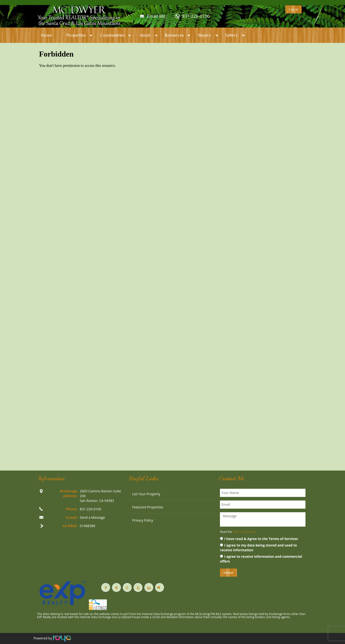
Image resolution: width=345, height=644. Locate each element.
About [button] (145, 35)
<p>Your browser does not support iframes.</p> (172, 255)
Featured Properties (148, 507)
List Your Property (146, 494)
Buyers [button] (204, 35)
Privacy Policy (143, 520)
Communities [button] (112, 35)
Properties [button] (76, 35)
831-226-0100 (196, 16)
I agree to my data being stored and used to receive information (258, 548)
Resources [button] (174, 35)
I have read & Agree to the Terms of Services (259, 539)
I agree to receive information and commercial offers (261, 559)
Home (46, 35)
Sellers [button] (231, 35)
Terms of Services (244, 532)
